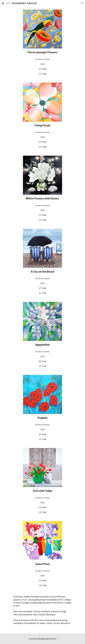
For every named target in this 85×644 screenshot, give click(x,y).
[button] (3, 3)
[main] (42, 52)
